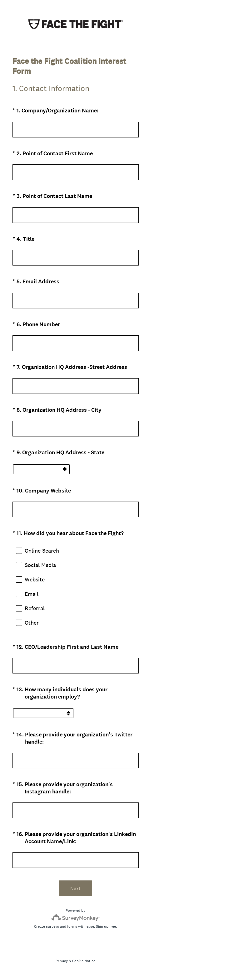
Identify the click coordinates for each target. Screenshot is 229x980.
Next (75, 888)
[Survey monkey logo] (75, 918)
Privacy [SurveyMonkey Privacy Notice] (62, 961)
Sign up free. (106, 926)
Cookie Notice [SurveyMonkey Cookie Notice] (84, 961)
